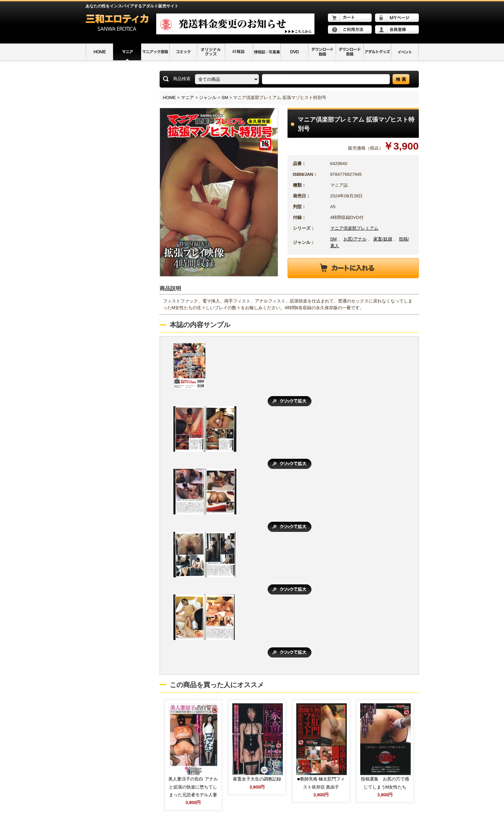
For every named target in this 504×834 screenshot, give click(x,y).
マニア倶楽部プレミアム (354, 228)
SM (225, 98)
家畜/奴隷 (383, 239)
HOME (170, 98)
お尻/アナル (355, 239)
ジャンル (208, 98)
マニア (187, 98)
